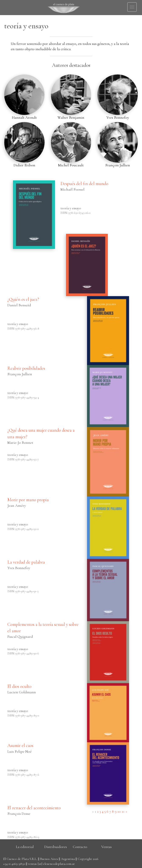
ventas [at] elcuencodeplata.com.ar (51, 864)
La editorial (25, 847)
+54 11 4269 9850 (14, 864)
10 (119, 811)
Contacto (80, 847)
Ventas (106, 847)
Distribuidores (56, 847)
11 (123, 811)
